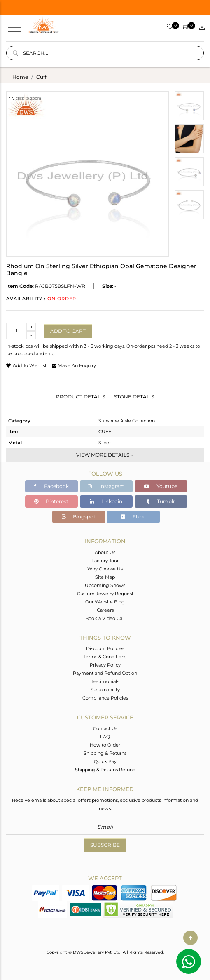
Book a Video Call (105, 618)
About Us (105, 552)
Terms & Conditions (105, 657)
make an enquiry (74, 365)
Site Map (105, 577)
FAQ (105, 737)
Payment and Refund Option (105, 673)
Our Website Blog (105, 602)
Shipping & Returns (105, 753)
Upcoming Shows (105, 585)
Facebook (51, 486)
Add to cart (68, 331)
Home (20, 77)
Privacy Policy (105, 665)
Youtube (161, 486)
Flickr (134, 517)
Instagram (106, 486)
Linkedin (106, 501)
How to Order (105, 745)
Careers (105, 610)
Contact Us (105, 728)
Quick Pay (105, 761)
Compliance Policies (105, 698)
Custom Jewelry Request (105, 594)
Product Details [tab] (80, 397)
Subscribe (105, 845)
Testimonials (105, 681)
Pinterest (51, 501)
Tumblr (161, 501)
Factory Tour (105, 561)
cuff (41, 77)
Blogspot (79, 517)
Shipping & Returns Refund (105, 770)
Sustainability (105, 690)
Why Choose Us (105, 569)
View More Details (105, 455)
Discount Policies (105, 648)
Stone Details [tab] (134, 397)
